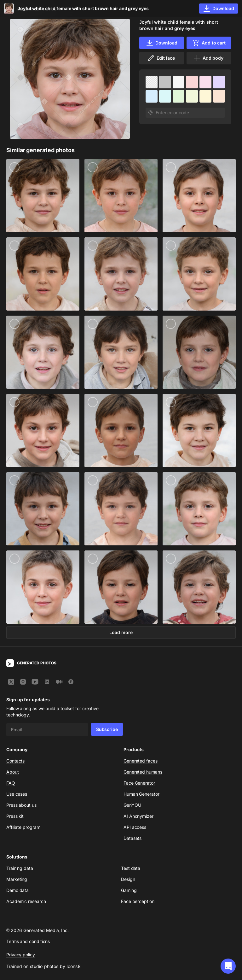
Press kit (15, 816)
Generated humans (143, 772)
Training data (20, 868)
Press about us (21, 805)
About (13, 772)
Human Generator (141, 794)
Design (128, 879)
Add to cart (209, 43)
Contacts (15, 761)
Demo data (17, 890)
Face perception (138, 901)
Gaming (129, 890)
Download (161, 43)
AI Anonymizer (138, 816)
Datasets (133, 838)
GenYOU (132, 805)
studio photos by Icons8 (55, 966)
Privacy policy (21, 955)
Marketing (17, 879)
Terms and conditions (28, 941)
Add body (208, 58)
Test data (131, 868)
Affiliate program (23, 827)
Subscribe (107, 729)
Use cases (17, 794)
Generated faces (141, 761)
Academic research (26, 901)
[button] (228, 966)
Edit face (161, 58)
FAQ (11, 783)
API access (135, 827)
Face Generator (139, 783)
